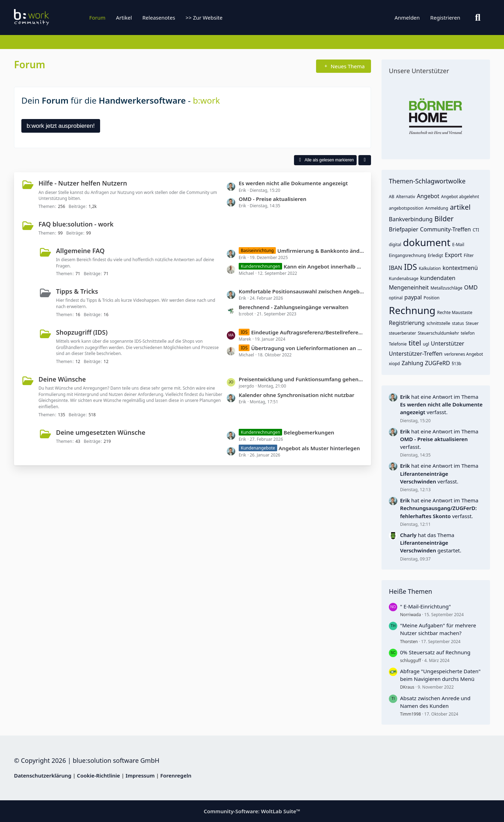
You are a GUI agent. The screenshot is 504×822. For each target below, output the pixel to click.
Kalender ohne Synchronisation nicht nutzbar (296, 395)
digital (395, 245)
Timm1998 (411, 714)
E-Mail (458, 245)
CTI (476, 230)
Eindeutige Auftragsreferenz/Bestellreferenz (307, 332)
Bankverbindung (411, 219)
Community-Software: (252, 811)
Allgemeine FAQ (80, 251)
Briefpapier (404, 229)
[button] (365, 160)
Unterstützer (447, 343)
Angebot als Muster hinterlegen (319, 448)
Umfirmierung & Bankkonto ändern (321, 251)
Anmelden (407, 18)
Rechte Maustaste (455, 312)
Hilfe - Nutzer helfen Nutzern (83, 183)
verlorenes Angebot (464, 354)
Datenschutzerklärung (43, 775)
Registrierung (407, 323)
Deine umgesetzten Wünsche (101, 432)
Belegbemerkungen (309, 432)
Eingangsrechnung (407, 255)
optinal (396, 298)
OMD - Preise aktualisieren (272, 199)
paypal (413, 297)
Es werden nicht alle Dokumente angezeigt (293, 183)
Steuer (472, 323)
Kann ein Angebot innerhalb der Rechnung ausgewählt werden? (324, 266)
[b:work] (58, 18)
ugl (426, 344)
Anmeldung (437, 208)
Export (453, 255)
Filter (469, 255)
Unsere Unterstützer (419, 71)
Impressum (140, 775)
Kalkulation (430, 268)
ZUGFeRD (437, 363)
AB (391, 197)
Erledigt (435, 255)
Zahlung (412, 363)
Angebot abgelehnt (460, 197)
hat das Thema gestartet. (431, 543)
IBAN (395, 268)
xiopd (394, 364)
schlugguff (411, 660)
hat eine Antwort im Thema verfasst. (441, 404)
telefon (468, 333)
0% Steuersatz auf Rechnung (435, 652)
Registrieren (445, 18)
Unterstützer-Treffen (416, 354)
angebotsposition (406, 208)
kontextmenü (460, 268)
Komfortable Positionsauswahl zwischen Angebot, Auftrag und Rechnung (301, 291)
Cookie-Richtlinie (99, 775)
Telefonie (398, 344)
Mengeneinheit (409, 287)
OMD (471, 287)
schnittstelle (438, 323)
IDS (410, 267)
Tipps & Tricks (77, 291)
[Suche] (478, 18)
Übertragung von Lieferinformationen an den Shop (307, 348)
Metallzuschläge (446, 288)
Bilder (444, 219)
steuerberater (402, 333)
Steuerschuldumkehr (439, 333)
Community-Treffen (445, 229)
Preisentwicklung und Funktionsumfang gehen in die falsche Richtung (301, 379)
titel (415, 343)
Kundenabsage (404, 278)
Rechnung (412, 310)
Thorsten (409, 642)
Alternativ (405, 197)
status (458, 323)
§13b (457, 364)
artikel (460, 207)
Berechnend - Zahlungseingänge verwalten (294, 307)
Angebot (428, 196)
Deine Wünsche (62, 379)
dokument (427, 242)
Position (431, 298)
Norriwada (411, 615)
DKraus (407, 687)
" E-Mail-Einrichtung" (425, 606)
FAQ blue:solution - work (76, 224)
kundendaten (438, 278)
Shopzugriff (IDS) (82, 332)
